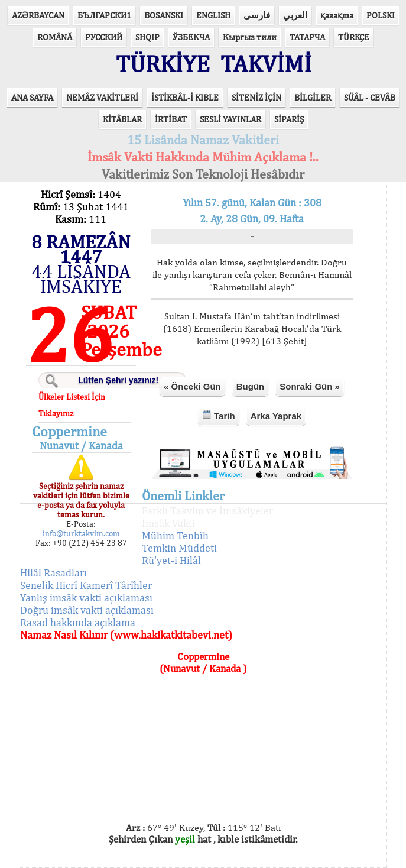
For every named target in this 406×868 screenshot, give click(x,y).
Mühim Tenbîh (175, 535)
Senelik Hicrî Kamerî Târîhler (86, 585)
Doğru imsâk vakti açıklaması (87, 610)
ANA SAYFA (32, 97)
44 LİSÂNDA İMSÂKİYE (81, 278)
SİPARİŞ (289, 119)
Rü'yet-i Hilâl (171, 560)
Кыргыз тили (250, 37)
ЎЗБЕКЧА (191, 37)
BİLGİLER (313, 97)
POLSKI (381, 15)
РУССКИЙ (104, 37)
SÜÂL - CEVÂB (370, 97)
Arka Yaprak (276, 416)
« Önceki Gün (192, 386)
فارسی (257, 15)
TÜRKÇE (354, 37)
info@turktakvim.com (81, 533)
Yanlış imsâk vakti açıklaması (86, 597)
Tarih (219, 415)
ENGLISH (213, 15)
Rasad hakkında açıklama (78, 622)
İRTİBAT (171, 119)
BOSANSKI (164, 15)
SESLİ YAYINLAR (230, 119)
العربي (295, 15)
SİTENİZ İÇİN (256, 97)
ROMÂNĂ (55, 37)
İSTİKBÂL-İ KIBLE (185, 97)
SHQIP (147, 37)
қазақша (337, 15)
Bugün (250, 386)
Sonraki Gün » (310, 386)
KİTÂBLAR (122, 119)
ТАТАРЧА (307, 37)
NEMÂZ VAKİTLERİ (102, 97)
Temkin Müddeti (179, 548)
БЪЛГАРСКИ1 (104, 15)
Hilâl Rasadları (53, 573)
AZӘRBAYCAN (38, 15)
